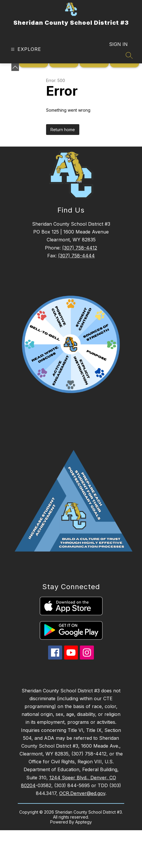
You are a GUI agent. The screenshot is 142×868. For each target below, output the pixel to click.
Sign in (118, 44)
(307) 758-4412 (80, 248)
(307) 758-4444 (76, 256)
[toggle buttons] (15, 67)
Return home (63, 130)
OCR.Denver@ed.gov (82, 793)
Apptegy (84, 822)
